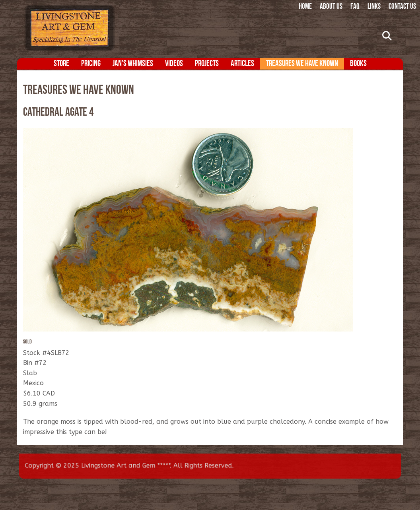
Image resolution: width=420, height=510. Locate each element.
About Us (331, 7)
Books (358, 64)
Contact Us (402, 7)
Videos (174, 64)
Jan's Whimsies (133, 64)
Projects (207, 64)
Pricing (91, 64)
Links (374, 7)
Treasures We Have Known (302, 64)
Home (305, 7)
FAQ (355, 7)
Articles (242, 64)
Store (61, 64)
